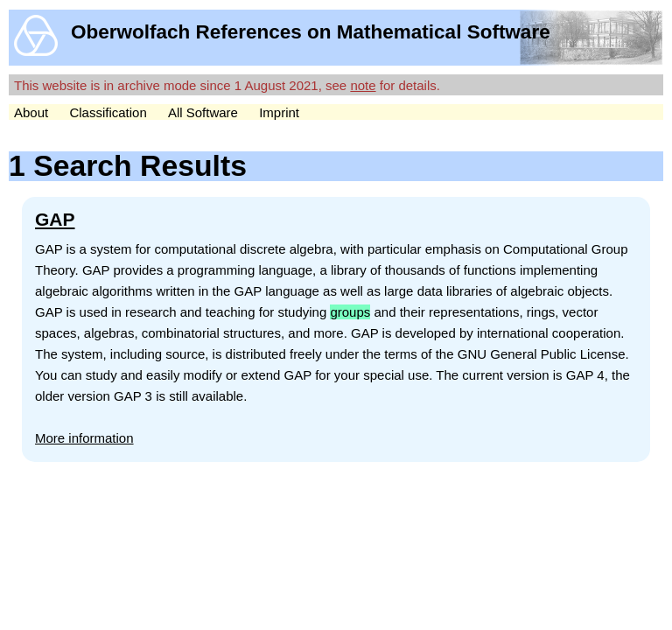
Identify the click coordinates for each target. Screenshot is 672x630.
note (363, 85)
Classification (108, 112)
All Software (203, 112)
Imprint (279, 112)
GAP (55, 219)
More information (84, 438)
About (31, 112)
